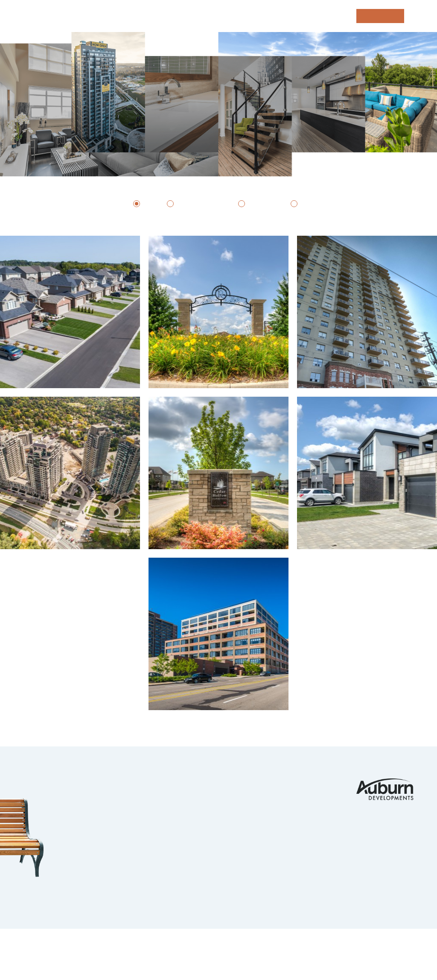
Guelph (66, 845)
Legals (198, 948)
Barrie (64, 876)
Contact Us (288, 783)
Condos (316, 204)
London (66, 783)
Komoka (67, 798)
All (149, 204)
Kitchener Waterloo (92, 829)
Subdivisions (201, 204)
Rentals (263, 204)
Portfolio (198, 783)
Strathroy (72, 892)
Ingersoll (71, 861)
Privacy (169, 948)
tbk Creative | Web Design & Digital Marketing (93, 958)
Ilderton (69, 814)
